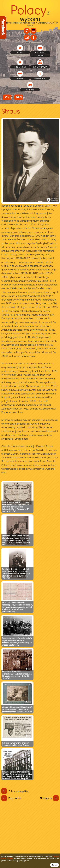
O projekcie (40, 78)
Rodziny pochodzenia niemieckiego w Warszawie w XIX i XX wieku (30, 19)
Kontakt (30, 90)
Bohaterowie (40, 67)
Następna (49, 798)
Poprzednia (12, 798)
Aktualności (20, 67)
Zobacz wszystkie (15, 791)
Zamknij (54, 865)
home (20, 52)
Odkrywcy (20, 78)
